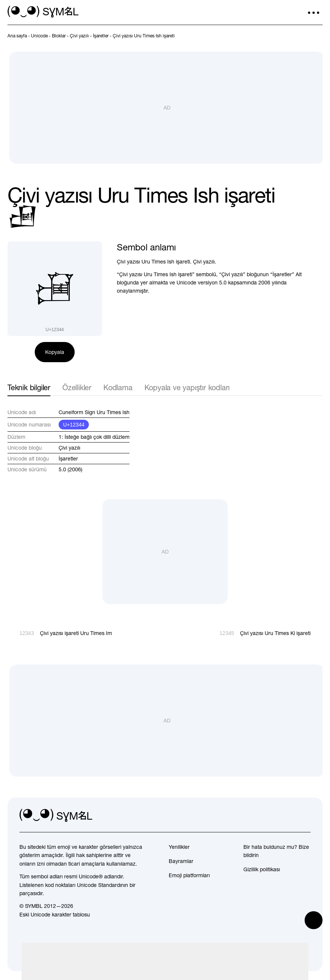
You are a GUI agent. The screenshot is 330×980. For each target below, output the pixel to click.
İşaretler (68, 459)
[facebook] (305, 816)
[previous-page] (17, 36)
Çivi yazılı (69, 448)
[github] (288, 816)
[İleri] (318, 36)
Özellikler (77, 387)
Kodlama (118, 387)
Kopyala (55, 352)
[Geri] (305, 36)
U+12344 (74, 425)
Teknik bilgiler (29, 387)
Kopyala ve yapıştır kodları (187, 387)
